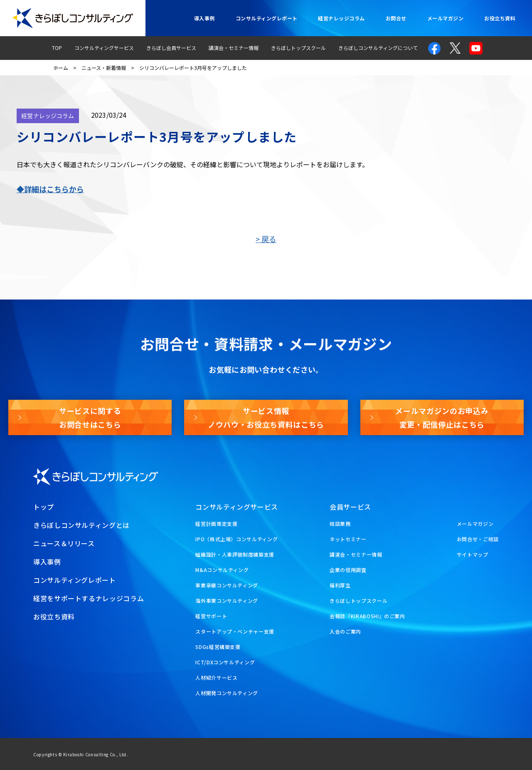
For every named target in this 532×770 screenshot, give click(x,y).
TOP (57, 48)
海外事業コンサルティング (227, 600)
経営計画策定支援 (216, 524)
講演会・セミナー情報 (234, 48)
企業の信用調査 (348, 570)
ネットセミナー (348, 539)
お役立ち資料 (500, 18)
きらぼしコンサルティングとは (81, 525)
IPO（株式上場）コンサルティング (236, 539)
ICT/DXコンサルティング (225, 662)
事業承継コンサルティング (227, 585)
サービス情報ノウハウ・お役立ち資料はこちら (266, 417)
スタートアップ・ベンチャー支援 (235, 631)
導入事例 (204, 18)
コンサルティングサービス (104, 48)
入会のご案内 (345, 631)
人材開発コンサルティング (227, 693)
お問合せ (396, 18)
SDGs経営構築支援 (218, 647)
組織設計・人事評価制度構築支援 (235, 554)
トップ (44, 507)
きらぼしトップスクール (298, 48)
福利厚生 (340, 585)
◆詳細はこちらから (50, 189)
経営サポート (211, 616)
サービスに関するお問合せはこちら (90, 417)
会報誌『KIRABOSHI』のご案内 (367, 616)
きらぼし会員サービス (171, 48)
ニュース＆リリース (64, 543)
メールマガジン (445, 18)
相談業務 (340, 524)
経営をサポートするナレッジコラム (89, 598)
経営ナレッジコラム (341, 18)
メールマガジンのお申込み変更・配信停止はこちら (442, 417)
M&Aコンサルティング (222, 570)
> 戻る (266, 239)
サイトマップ (473, 554)
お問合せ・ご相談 (478, 539)
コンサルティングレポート (267, 18)
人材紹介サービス (216, 677)
